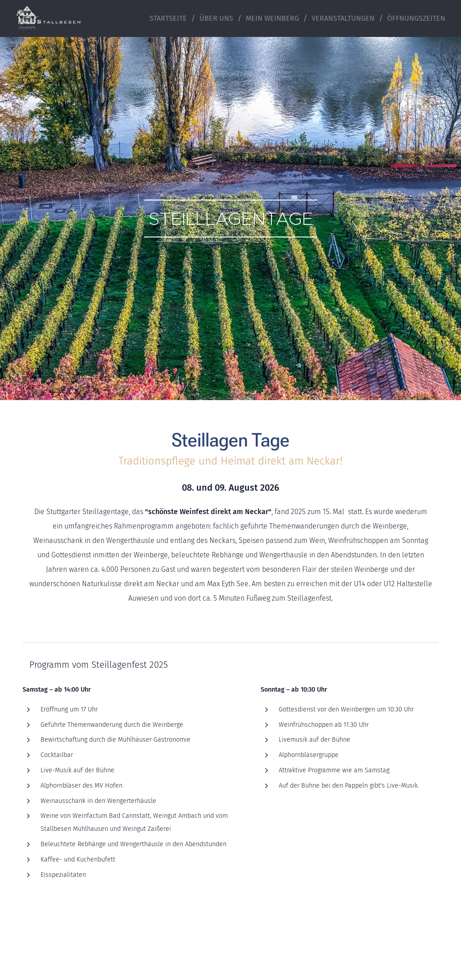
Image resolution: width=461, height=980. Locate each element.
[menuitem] (171, 18)
